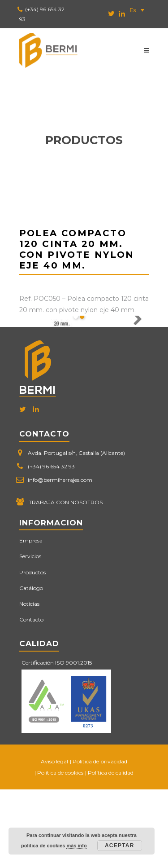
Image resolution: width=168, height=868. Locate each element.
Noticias (29, 682)
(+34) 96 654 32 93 (51, 545)
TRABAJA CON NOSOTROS (66, 581)
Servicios (30, 635)
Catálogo (31, 667)
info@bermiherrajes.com (60, 558)
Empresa (31, 619)
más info (76, 846)
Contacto (31, 698)
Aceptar (120, 846)
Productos (32, 650)
